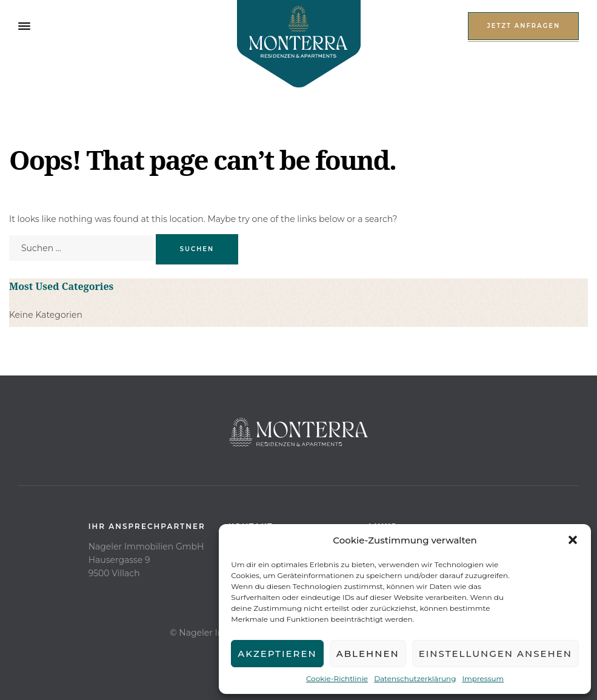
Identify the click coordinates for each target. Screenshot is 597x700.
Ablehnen (368, 654)
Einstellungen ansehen (495, 654)
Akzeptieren (277, 654)
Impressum (483, 678)
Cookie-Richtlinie (337, 678)
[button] (573, 540)
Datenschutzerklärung (415, 678)
